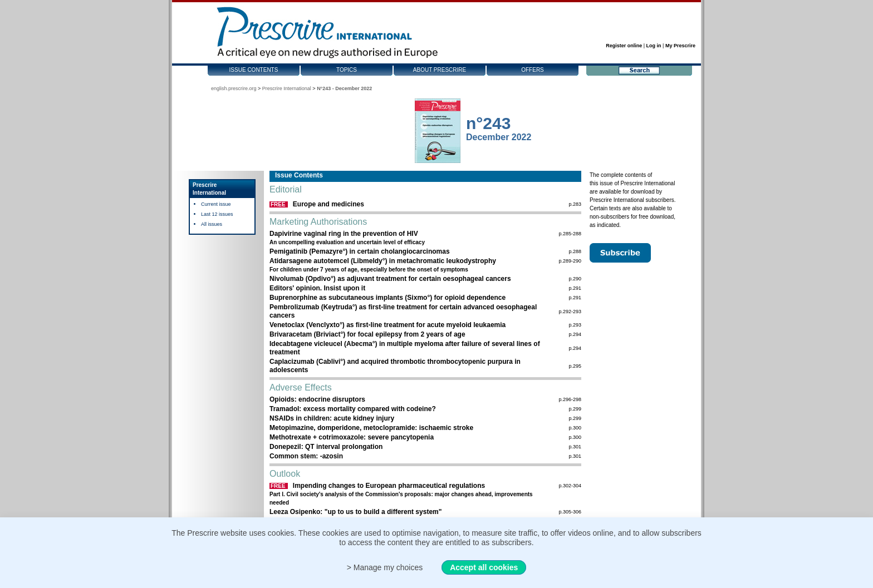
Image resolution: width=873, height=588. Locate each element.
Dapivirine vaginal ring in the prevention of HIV (344, 234)
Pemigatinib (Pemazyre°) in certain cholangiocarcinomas (360, 251)
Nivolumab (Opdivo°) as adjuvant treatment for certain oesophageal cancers (390, 279)
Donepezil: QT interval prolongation (326, 447)
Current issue (216, 204)
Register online (624, 46)
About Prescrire (440, 70)
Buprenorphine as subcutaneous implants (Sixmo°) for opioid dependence (388, 298)
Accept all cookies (484, 567)
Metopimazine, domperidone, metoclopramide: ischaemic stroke (371, 428)
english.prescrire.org (234, 88)
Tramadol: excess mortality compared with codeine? (353, 409)
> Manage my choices (385, 567)
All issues (212, 224)
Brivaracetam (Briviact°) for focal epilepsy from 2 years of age (367, 334)
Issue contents (254, 70)
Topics (347, 70)
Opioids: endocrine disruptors (317, 399)
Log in (654, 46)
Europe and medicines (328, 204)
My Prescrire (680, 46)
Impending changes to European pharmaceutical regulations (389, 486)
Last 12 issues (217, 214)
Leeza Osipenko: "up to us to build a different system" (355, 512)
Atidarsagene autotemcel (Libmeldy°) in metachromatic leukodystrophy (383, 261)
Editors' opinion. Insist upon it (317, 288)
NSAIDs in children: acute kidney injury (332, 418)
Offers (533, 70)
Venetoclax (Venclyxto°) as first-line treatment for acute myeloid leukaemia (388, 325)
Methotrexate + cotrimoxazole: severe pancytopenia (352, 437)
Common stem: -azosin (306, 456)
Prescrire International (287, 88)
